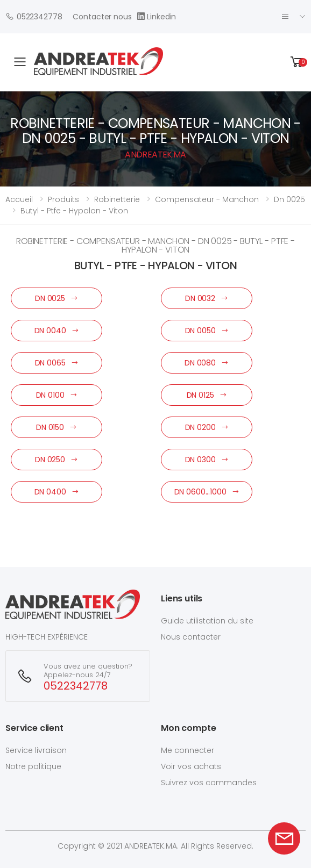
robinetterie (117, 199)
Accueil (19, 199)
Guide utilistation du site (207, 621)
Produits (63, 199)
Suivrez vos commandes (209, 783)
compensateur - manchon (207, 199)
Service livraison (36, 750)
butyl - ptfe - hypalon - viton (74, 211)
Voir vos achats (191, 766)
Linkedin (157, 16)
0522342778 (34, 16)
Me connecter (188, 750)
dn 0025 (289, 199)
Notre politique (33, 766)
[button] (297, 62)
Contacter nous (102, 17)
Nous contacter (191, 637)
